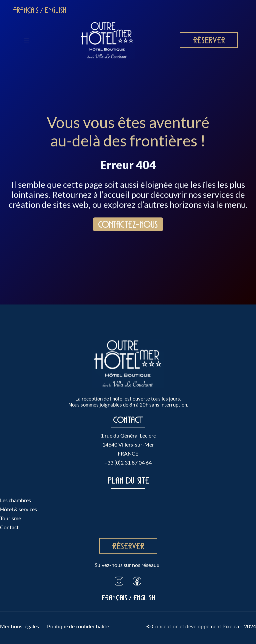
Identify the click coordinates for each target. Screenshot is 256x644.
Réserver (209, 40)
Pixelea (231, 626)
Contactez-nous (128, 224)
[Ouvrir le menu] (26, 40)
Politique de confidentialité (78, 626)
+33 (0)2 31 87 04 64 (128, 462)
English (55, 10)
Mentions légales (19, 626)
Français (26, 10)
